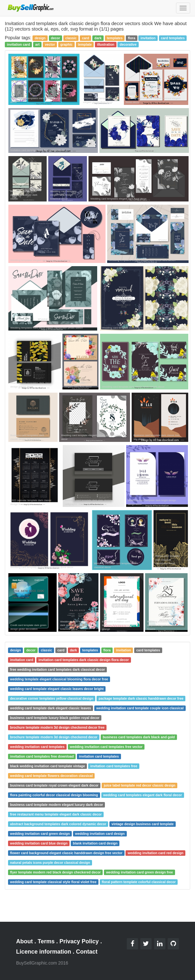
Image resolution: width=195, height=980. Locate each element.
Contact (87, 952)
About (24, 941)
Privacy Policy (79, 941)
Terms (46, 941)
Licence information (44, 952)
